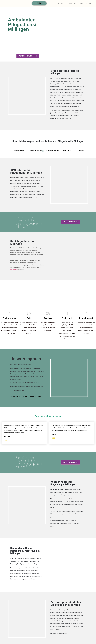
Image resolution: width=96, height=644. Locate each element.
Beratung (48, 318)
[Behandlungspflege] (27, 151)
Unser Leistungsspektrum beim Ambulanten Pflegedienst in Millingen (48, 141)
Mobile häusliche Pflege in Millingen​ (65, 72)
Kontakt (89, 3)
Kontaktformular (14, 270)
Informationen (72, 3)
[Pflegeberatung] (11, 151)
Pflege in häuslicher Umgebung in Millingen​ (63, 483)
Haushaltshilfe (66, 151)
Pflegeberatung (19, 151)
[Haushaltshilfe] (59, 151)
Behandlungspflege (36, 151)
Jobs (81, 3)
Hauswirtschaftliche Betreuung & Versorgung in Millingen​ (25, 551)
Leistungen (60, 3)
